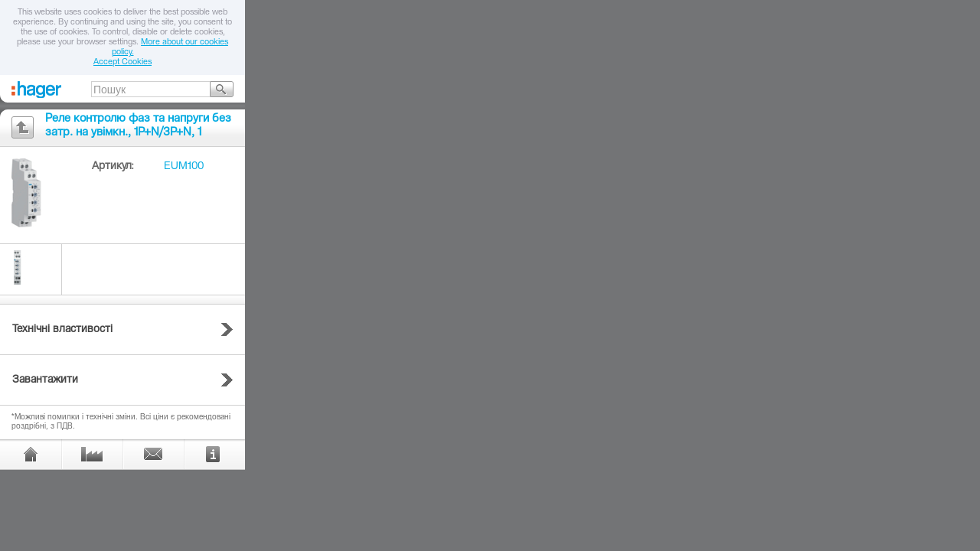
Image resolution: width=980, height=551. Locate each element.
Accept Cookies (122, 62)
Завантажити (45, 380)
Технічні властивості (62, 330)
